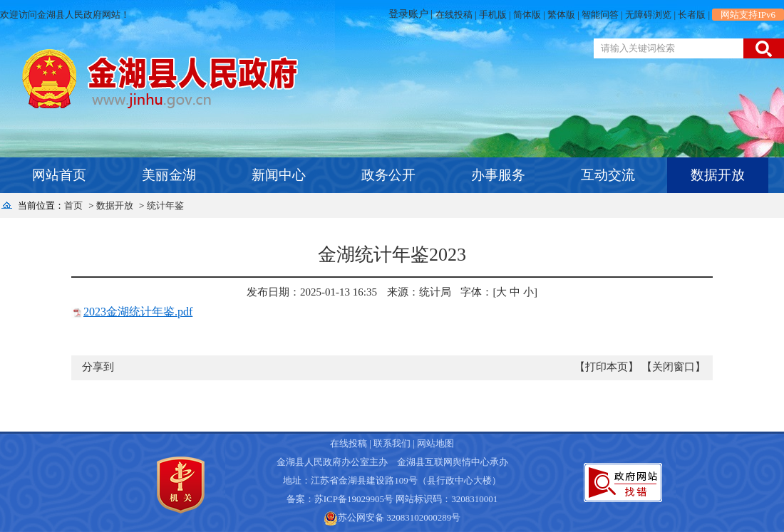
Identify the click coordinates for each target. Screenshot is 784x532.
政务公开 (388, 175)
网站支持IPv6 (748, 15)
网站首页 (59, 175)
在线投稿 (454, 15)
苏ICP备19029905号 (354, 499)
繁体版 (561, 15)
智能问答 (600, 15)
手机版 (493, 15)
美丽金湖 (169, 175)
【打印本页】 (607, 367)
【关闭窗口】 (674, 367)
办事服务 (498, 175)
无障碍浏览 (648, 15)
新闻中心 (279, 175)
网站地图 (435, 443)
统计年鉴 (165, 205)
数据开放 (718, 175)
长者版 (692, 15)
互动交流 (608, 175)
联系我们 (392, 443)
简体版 (527, 15)
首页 (73, 205)
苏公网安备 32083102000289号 (399, 517)
